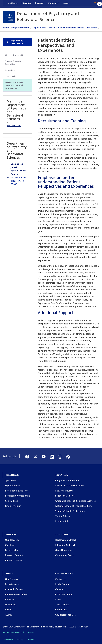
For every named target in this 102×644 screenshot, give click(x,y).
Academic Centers (14, 589)
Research (40, 4)
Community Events (65, 555)
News (58, 599)
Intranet (30, 640)
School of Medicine (65, 496)
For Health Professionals (18, 496)
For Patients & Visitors (16, 491)
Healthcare (12, 4)
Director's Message (14, 55)
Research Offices (14, 560)
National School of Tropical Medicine (74, 506)
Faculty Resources (64, 491)
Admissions (10, 70)
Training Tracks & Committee (13, 62)
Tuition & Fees (63, 516)
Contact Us (61, 579)
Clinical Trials (12, 501)
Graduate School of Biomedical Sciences (75, 501)
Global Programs (64, 550)
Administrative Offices (16, 594)
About (66, 4)
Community (54, 4)
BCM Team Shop (64, 594)
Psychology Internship (15, 42)
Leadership (11, 605)
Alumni (9, 615)
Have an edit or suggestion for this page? (18, 632)
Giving (8, 610)
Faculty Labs (11, 550)
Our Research (12, 540)
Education (26, 4)
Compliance (61, 610)
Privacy (20, 640)
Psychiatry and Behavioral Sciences (67, 28)
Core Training (11, 76)
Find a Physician (13, 506)
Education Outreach (65, 545)
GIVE (96, 4)
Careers (59, 589)
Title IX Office (62, 605)
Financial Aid (62, 521)
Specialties (11, 480)
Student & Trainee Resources (70, 486)
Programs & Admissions (67, 480)
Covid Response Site (65, 615)
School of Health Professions (70, 511)
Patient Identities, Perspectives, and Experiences (14, 85)
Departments (39, 28)
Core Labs (10, 545)
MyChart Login (13, 486)
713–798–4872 (14, 126)
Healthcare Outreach (66, 540)
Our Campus (11, 579)
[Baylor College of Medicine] (9, 17)
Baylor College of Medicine (16, 28)
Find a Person (62, 584)
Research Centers (14, 555)
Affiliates (10, 599)
